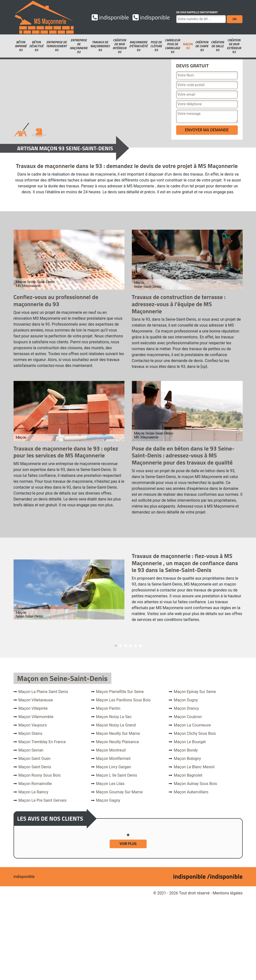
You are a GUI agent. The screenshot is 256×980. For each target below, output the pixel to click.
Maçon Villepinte (33, 708)
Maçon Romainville (35, 784)
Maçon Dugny (186, 700)
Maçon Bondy (186, 750)
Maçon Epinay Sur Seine (195, 692)
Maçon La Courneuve (192, 725)
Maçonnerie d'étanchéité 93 (138, 46)
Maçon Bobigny (187, 759)
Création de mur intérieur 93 (119, 46)
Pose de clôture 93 (156, 46)
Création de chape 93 (202, 46)
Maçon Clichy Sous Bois (195, 733)
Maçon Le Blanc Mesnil (194, 767)
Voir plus (128, 844)
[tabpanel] (128, 589)
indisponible (110, 17)
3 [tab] (126, 646)
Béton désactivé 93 (36, 46)
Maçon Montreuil (111, 750)
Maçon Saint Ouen (34, 759)
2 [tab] (121, 646)
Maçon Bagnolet (188, 775)
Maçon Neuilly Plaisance (118, 742)
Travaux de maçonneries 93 (100, 46)
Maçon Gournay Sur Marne (119, 792)
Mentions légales (228, 893)
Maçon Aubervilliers (191, 792)
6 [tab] (140, 646)
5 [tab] (136, 646)
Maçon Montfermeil (113, 759)
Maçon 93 (188, 46)
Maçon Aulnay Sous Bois (195, 784)
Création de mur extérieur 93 (234, 46)
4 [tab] (131, 646)
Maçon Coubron (188, 717)
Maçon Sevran (31, 750)
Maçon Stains (30, 733)
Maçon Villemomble (36, 717)
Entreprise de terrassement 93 (56, 46)
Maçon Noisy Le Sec (114, 717)
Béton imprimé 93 (21, 46)
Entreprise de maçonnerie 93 (79, 46)
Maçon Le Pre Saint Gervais (43, 800)
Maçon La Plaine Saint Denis (43, 692)
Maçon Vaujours (33, 725)
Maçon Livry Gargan (114, 767)
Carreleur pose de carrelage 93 (172, 46)
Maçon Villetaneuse (36, 700)
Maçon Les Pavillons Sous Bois (123, 700)
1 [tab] (116, 646)
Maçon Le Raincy (33, 792)
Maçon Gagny (108, 800)
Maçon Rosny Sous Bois (40, 775)
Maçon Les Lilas (110, 784)
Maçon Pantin (108, 708)
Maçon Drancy (186, 708)
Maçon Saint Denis (35, 767)
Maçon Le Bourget (190, 742)
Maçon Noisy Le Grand (116, 725)
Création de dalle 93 (217, 46)
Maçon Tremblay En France (42, 742)
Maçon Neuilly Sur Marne (118, 733)
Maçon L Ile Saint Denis (117, 775)
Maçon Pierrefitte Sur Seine (120, 692)
